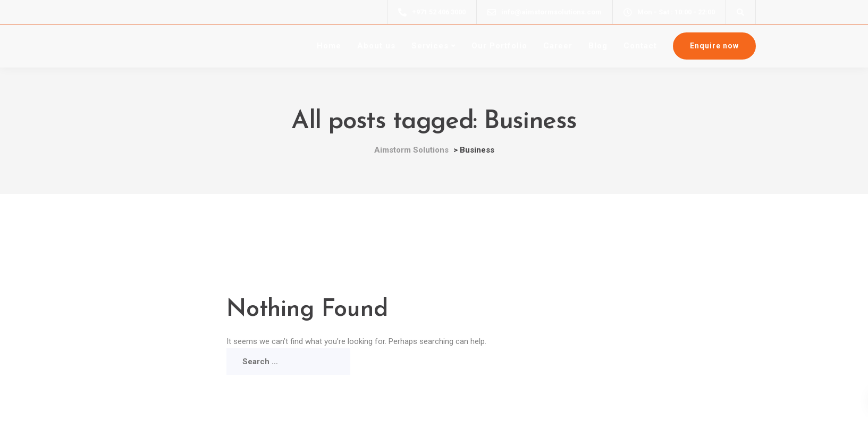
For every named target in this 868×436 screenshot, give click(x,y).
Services (430, 46)
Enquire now (714, 46)
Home (329, 46)
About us (376, 46)
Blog (598, 46)
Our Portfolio (499, 46)
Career (558, 46)
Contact (640, 46)
